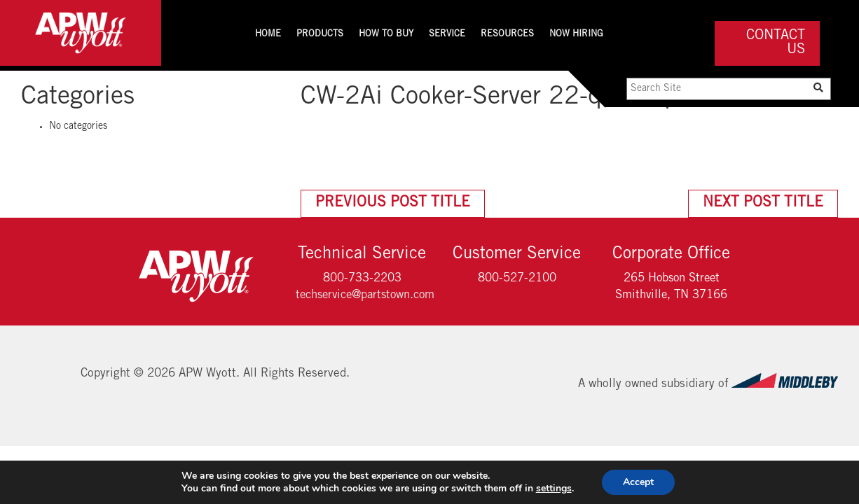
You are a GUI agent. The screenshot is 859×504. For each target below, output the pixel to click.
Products (320, 35)
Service (447, 35)
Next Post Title (763, 203)
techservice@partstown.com (365, 296)
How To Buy (386, 35)
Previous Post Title (393, 203)
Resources (507, 35)
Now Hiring (576, 35)
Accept (638, 482)
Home (268, 35)
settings (554, 489)
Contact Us (776, 43)
